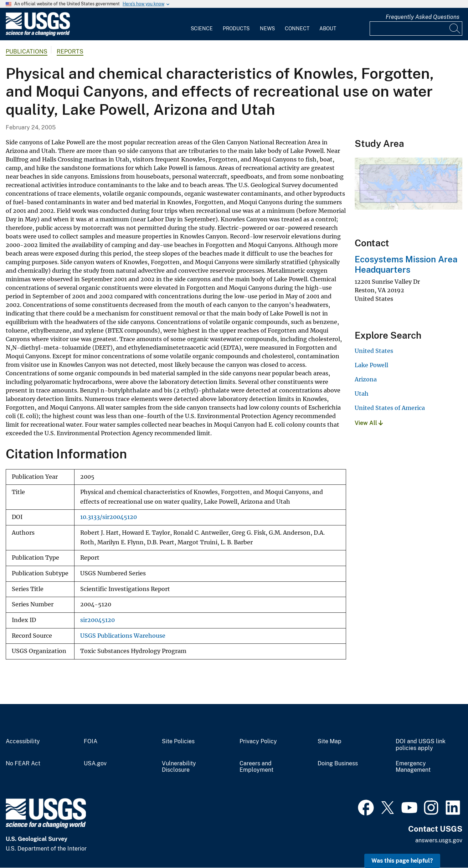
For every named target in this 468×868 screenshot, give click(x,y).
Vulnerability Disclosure (179, 767)
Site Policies (178, 741)
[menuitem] (202, 24)
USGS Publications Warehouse (123, 636)
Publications (27, 52)
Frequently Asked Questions (423, 17)
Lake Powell (371, 365)
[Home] (38, 34)
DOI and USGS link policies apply (421, 745)
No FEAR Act (23, 764)
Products (236, 29)
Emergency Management (413, 767)
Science (202, 29)
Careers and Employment (256, 767)
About (328, 29)
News (267, 29)
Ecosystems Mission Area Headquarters (406, 264)
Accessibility (23, 741)
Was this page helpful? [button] (402, 861)
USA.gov (95, 764)
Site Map (330, 741)
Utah (362, 394)
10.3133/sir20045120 (109, 517)
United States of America (390, 408)
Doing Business (338, 764)
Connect (297, 29)
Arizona (366, 379)
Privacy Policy (258, 741)
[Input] (416, 29)
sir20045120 (97, 620)
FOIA (91, 741)
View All (369, 423)
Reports (70, 52)
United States (374, 351)
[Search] (455, 29)
